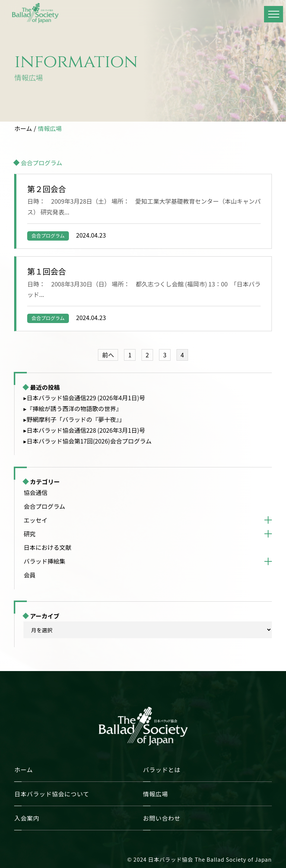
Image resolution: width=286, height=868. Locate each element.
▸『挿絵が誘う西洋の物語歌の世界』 (73, 408)
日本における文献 (47, 547)
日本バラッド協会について (52, 794)
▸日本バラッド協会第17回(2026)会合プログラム (88, 441)
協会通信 (35, 492)
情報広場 (50, 128)
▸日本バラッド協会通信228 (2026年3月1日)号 (84, 430)
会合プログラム (48, 236)
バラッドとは (162, 770)
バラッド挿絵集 (44, 561)
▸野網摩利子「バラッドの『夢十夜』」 (74, 419)
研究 (29, 534)
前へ (108, 355)
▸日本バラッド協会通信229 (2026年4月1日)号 (84, 398)
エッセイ (35, 520)
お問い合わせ (162, 818)
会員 (29, 575)
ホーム (23, 128)
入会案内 (27, 818)
